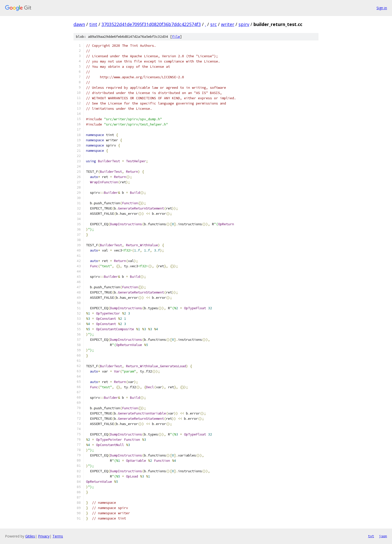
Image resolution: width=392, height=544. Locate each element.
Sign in (382, 8)
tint (93, 24)
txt (371, 536)
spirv (244, 24)
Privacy (44, 536)
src (213, 24)
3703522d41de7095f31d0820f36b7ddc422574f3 (151, 24)
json (383, 536)
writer (228, 24)
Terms (58, 536)
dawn (79, 24)
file (176, 37)
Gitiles (30, 536)
